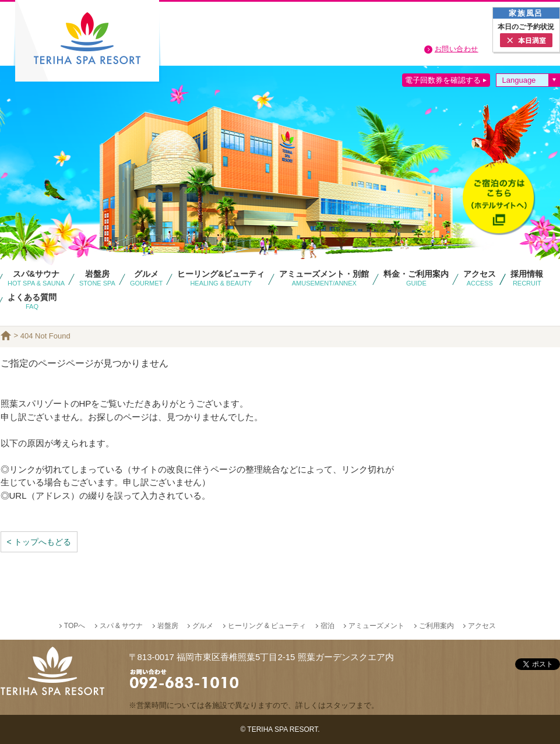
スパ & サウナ (121, 626)
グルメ (203, 626)
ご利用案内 (436, 626)
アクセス (482, 626)
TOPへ (75, 626)
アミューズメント (376, 626)
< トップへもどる (39, 542)
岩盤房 (168, 626)
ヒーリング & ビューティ (267, 626)
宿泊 (327, 626)
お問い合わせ (457, 49)
